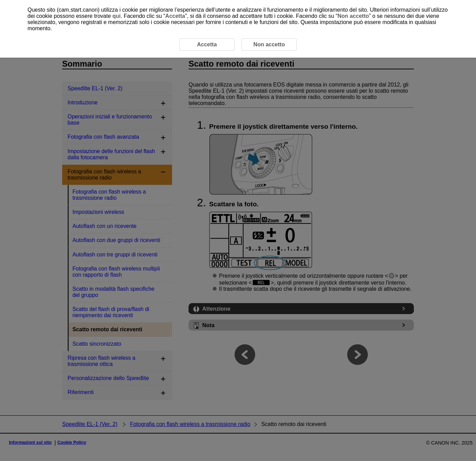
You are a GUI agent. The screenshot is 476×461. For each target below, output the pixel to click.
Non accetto (353, 16)
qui (116, 16)
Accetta (175, 16)
